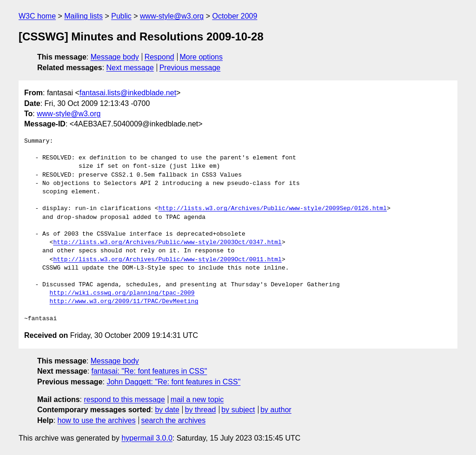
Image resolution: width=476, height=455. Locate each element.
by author (276, 410)
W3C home (37, 16)
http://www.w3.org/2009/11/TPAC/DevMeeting (124, 302)
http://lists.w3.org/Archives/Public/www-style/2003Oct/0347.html (167, 243)
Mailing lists (83, 16)
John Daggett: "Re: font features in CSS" (173, 382)
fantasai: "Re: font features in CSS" (149, 371)
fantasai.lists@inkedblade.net (128, 93)
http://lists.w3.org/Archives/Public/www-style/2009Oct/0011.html (167, 260)
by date (167, 410)
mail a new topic (197, 399)
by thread (201, 410)
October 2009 (235, 16)
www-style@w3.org (172, 16)
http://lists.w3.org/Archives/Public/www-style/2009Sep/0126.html (273, 209)
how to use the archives (97, 420)
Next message (130, 68)
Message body (115, 57)
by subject (238, 410)
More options (202, 57)
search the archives (174, 420)
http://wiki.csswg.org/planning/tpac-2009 (122, 293)
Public (121, 16)
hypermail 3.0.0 (147, 438)
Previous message (190, 68)
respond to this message (124, 399)
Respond (159, 57)
